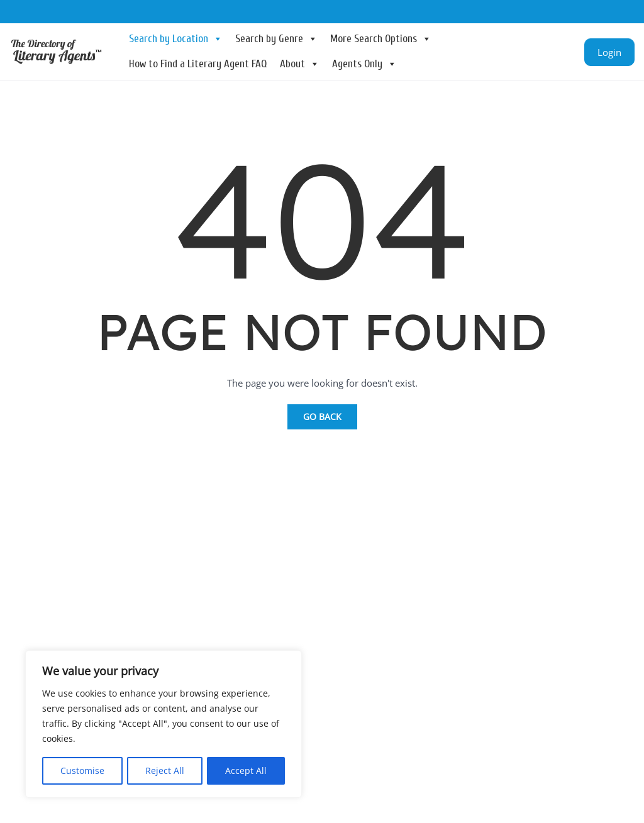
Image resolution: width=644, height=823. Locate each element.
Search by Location (176, 39)
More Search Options (381, 39)
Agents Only (364, 64)
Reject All (165, 771)
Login (609, 52)
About (300, 64)
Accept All (246, 771)
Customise (82, 771)
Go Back (322, 417)
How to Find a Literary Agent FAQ (198, 64)
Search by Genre (276, 39)
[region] (164, 724)
